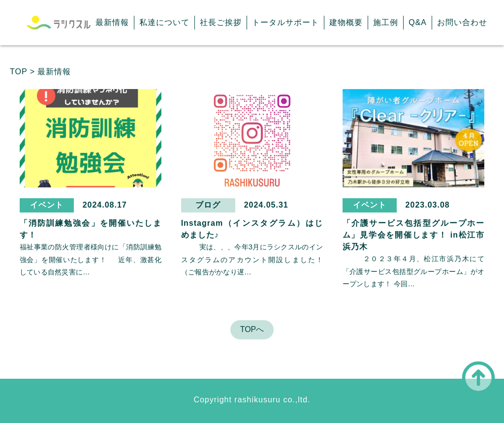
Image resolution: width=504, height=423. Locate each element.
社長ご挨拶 (221, 22)
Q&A (418, 22)
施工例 (386, 22)
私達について (164, 22)
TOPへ (252, 329)
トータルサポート (285, 22)
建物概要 (346, 22)
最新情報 (112, 22)
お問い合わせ (462, 22)
